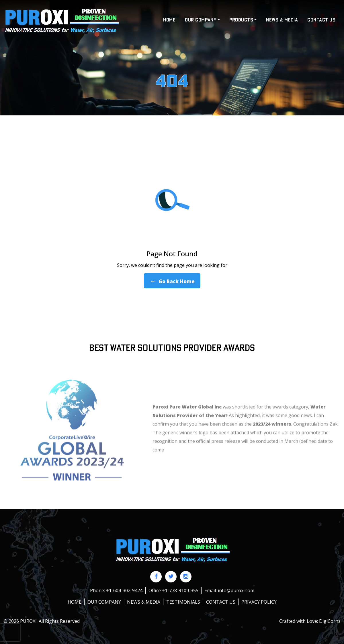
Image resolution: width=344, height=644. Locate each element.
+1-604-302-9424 (124, 590)
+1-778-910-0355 (180, 590)
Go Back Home (172, 281)
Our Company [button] (201, 20)
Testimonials (183, 602)
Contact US (321, 20)
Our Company (104, 602)
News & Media (282, 20)
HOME (169, 20)
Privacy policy (259, 602)
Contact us (221, 602)
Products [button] (241, 20)
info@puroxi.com (236, 590)
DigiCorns (330, 621)
